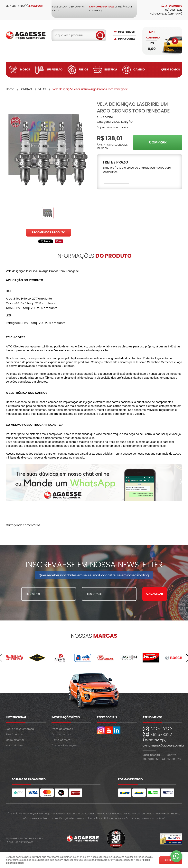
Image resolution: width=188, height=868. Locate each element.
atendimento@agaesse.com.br (163, 746)
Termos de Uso (61, 735)
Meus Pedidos (126, 32)
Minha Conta (127, 39)
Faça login (36, 6)
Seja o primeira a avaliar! (113, 127)
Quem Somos (170, 70)
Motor (25, 70)
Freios (83, 70)
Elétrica (111, 70)
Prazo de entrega (62, 729)
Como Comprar (61, 740)
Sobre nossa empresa (20, 729)
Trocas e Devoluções (65, 746)
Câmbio (139, 70)
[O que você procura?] (100, 35)
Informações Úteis (66, 717)
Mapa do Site (14, 746)
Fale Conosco (14, 735)
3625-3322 (174, 10)
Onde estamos (15, 740)
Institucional (16, 717)
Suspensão (54, 70)
